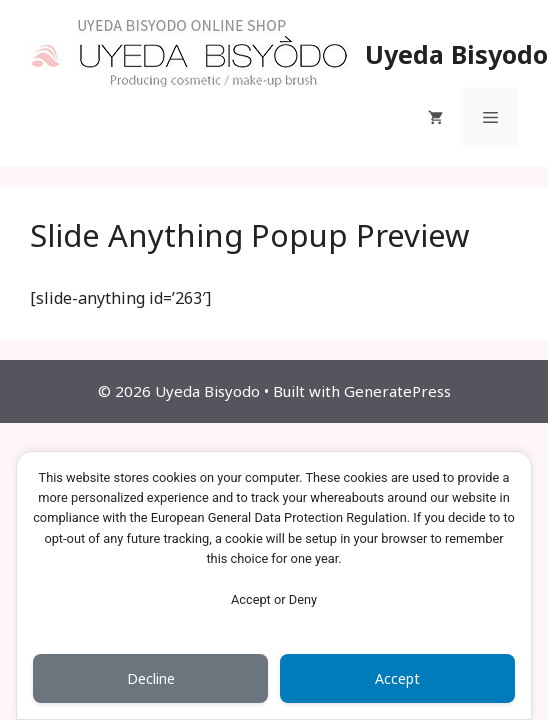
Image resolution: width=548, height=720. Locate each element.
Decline (151, 678)
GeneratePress (397, 391)
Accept (397, 678)
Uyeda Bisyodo (456, 54)
